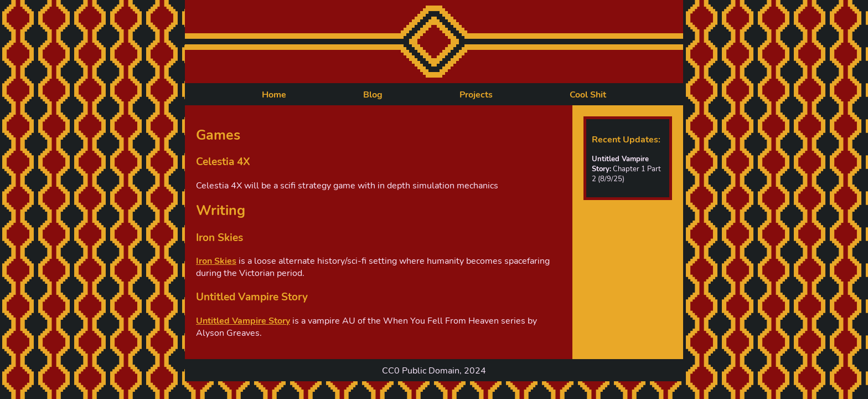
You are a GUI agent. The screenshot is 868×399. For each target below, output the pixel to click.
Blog (373, 95)
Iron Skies (216, 261)
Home (274, 95)
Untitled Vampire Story (243, 321)
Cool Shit (588, 95)
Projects (476, 95)
